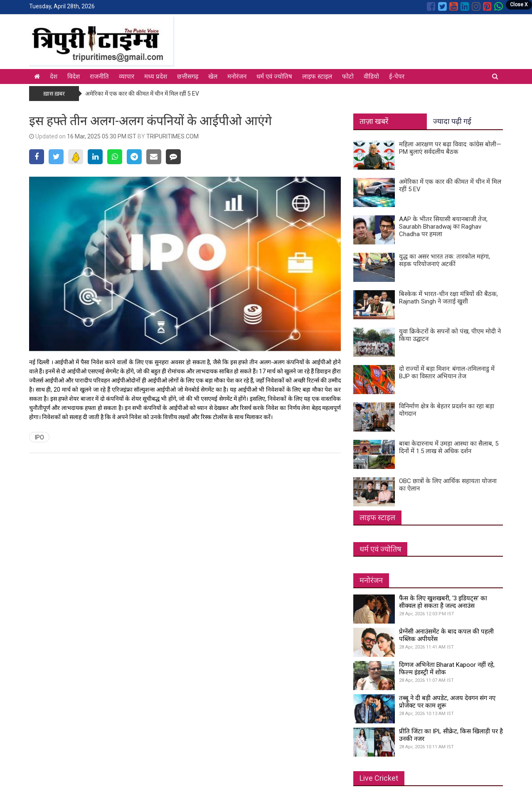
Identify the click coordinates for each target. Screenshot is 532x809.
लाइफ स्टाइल (317, 76)
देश (54, 76)
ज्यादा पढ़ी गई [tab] (452, 121)
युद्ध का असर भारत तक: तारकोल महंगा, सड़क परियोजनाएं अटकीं (445, 260)
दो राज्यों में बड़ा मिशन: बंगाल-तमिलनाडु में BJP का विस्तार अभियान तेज (447, 372)
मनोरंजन (237, 76)
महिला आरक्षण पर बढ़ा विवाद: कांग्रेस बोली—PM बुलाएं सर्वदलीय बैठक (450, 148)
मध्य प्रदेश (156, 76)
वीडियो (371, 76)
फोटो (348, 76)
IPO (39, 437)
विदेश (74, 76)
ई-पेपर (397, 76)
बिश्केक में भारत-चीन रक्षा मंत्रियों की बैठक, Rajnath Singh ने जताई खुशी (448, 298)
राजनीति (99, 76)
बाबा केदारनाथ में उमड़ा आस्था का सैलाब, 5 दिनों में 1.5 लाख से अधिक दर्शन (449, 447)
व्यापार (127, 76)
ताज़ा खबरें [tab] (374, 121)
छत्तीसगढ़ (188, 76)
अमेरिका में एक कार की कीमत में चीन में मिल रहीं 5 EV (142, 94)
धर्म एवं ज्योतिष (274, 76)
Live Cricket (379, 778)
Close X (519, 5)
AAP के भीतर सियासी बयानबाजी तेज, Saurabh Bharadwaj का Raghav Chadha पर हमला (443, 227)
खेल (213, 76)
